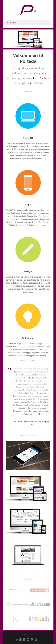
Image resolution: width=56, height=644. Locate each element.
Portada (31, 635)
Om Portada (42, 78)
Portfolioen (34, 83)
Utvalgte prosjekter (28, 435)
